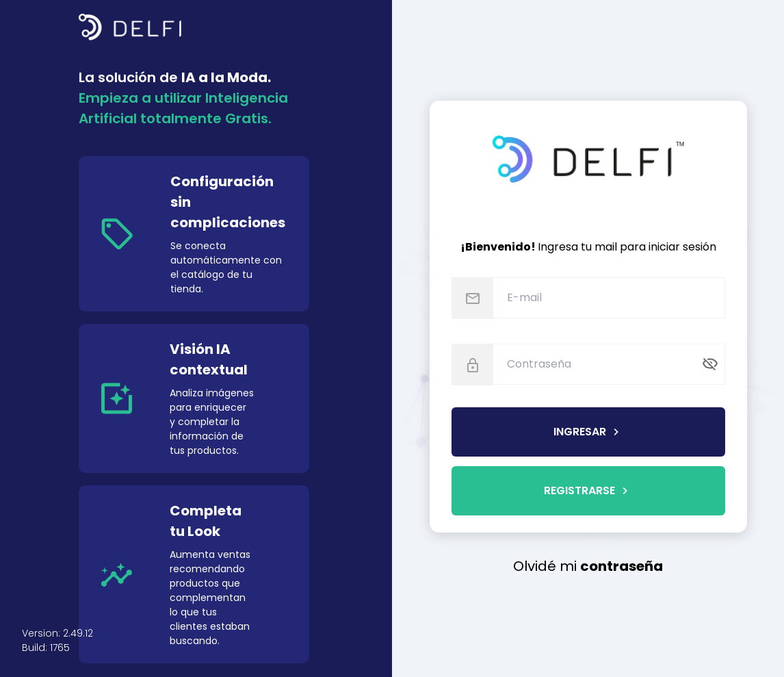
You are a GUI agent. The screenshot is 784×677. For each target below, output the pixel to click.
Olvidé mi (588, 566)
